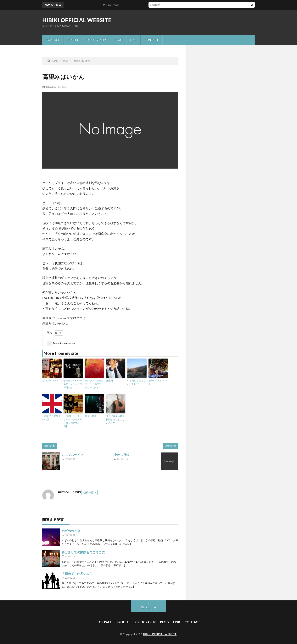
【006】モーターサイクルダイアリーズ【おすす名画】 (73, 421)
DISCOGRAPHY (97, 40)
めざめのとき (71, 531)
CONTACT (151, 40)
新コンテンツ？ (50, 380)
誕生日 (109, 380)
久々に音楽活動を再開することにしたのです (115, 419)
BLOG (119, 40)
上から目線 (122, 455)
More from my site (61, 344)
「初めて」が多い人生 (77, 574)
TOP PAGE (53, 40)
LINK (133, 40)
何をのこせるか (113, 5)
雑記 (64, 87)
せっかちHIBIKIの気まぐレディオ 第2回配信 (73, 384)
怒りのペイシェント (158, 382)
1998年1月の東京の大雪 (51, 418)
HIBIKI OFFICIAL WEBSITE (77, 20)
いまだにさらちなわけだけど (137, 382)
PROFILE (73, 40)
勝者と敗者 (91, 416)
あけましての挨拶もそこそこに (83, 552)
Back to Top (149, 607)
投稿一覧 (88, 492)
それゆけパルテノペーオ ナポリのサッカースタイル (94, 384)
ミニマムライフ (72, 455)
